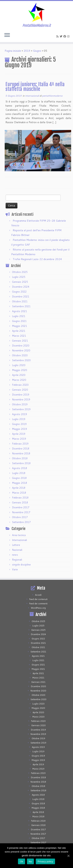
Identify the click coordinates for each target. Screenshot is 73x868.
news (15, 555)
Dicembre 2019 (21, 395)
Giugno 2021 (19, 321)
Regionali (17, 560)
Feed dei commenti (38, 604)
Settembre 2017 (21, 522)
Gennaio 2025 (20, 282)
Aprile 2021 (19, 331)
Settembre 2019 (21, 409)
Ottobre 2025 (20, 272)
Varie (15, 569)
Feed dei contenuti (38, 599)
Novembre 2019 (21, 399)
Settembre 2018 (21, 463)
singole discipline (21, 565)
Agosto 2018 (19, 468)
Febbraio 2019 (20, 444)
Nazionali (17, 550)
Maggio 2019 (19, 429)
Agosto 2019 (19, 414)
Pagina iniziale (13, 51)
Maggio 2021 (19, 326)
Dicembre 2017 (21, 507)
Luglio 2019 (19, 419)
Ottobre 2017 (20, 517)
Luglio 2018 (19, 473)
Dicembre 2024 (21, 287)
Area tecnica (19, 535)
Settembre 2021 (21, 306)
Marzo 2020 (19, 380)
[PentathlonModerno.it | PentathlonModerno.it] (36, 12)
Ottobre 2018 (20, 458)
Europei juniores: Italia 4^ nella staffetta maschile (35, 87)
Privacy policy (45, 861)
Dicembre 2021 (21, 297)
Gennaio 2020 (20, 390)
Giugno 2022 (19, 292)
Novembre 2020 (21, 350)
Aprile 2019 (19, 434)
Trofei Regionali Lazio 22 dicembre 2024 (37, 259)
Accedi (38, 595)
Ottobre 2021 (20, 301)
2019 (27, 51)
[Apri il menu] (7, 35)
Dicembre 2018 (21, 449)
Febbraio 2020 (20, 385)
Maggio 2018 (19, 483)
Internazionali (32, 96)
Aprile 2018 (19, 488)
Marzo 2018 (19, 493)
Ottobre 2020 (20, 355)
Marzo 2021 (19, 336)
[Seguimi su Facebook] (65, 36)
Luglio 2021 (19, 316)
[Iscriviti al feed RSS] (58, 36)
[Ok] (68, 856)
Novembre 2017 (21, 512)
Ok (21, 861)
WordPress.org (38, 608)
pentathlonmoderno (52, 96)
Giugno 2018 (19, 478)
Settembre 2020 (21, 360)
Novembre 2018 (21, 453)
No (30, 861)
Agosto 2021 (19, 311)
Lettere (16, 545)
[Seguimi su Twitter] (62, 36)
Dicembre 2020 (21, 346)
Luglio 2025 (19, 277)
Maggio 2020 (19, 370)
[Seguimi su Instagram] (69, 36)
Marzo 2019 (19, 439)
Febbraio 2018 (20, 498)
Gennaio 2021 (20, 341)
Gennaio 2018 (20, 502)
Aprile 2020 (19, 375)
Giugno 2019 (19, 424)
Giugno (37, 51)
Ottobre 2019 (20, 404)
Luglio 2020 (19, 365)
